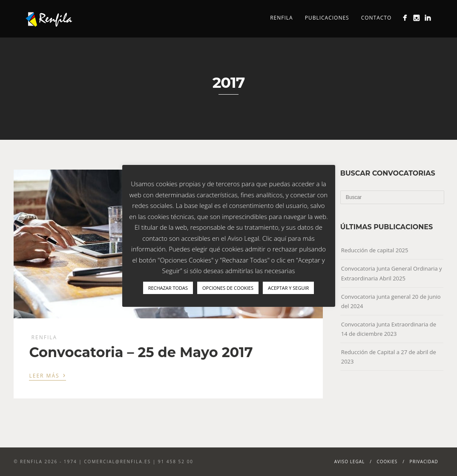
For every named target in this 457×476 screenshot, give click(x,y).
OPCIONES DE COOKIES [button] (228, 288)
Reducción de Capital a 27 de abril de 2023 (389, 357)
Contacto (377, 18)
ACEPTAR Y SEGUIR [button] (288, 288)
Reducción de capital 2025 (375, 250)
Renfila (282, 18)
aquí (280, 238)
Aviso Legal (350, 462)
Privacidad (424, 462)
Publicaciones (327, 18)
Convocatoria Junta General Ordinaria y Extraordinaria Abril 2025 (392, 273)
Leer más (47, 375)
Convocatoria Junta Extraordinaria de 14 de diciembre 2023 (389, 329)
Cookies (387, 462)
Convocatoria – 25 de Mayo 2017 (141, 352)
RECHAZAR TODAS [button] (168, 288)
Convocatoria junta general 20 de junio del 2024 (391, 301)
